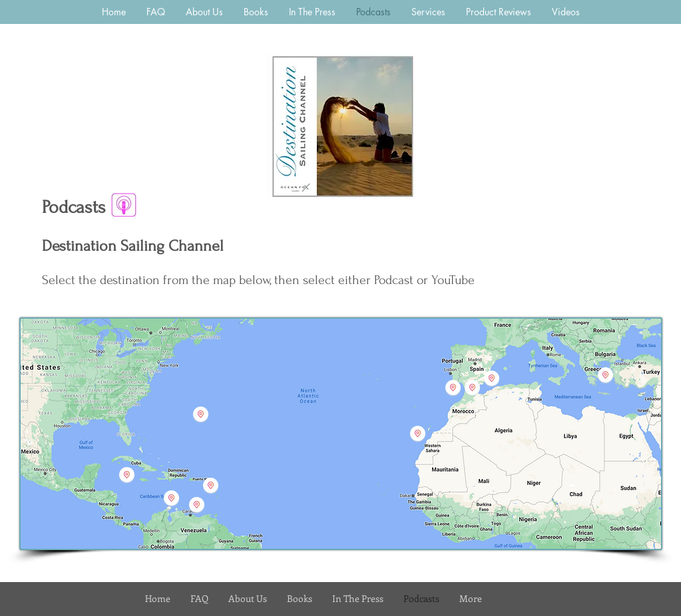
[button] (418, 433)
